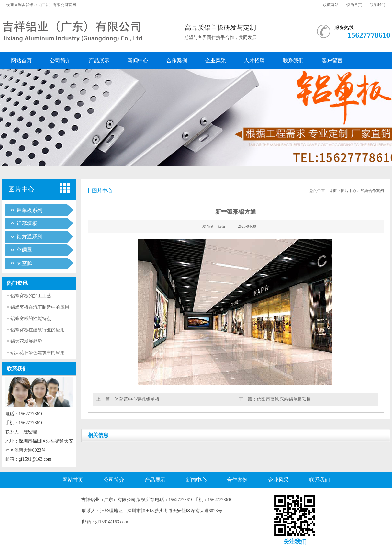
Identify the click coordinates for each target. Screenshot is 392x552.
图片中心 (349, 191)
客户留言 (332, 60)
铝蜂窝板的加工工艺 (31, 296)
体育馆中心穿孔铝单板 (137, 399)
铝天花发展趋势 (26, 341)
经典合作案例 (372, 191)
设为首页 (354, 5)
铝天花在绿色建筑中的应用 (38, 353)
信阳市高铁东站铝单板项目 (284, 399)
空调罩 (24, 250)
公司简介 (60, 60)
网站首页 (21, 60)
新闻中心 (138, 60)
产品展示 (99, 60)
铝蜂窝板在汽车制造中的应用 (40, 307)
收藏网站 (331, 5)
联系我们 (377, 5)
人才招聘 (254, 60)
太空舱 (24, 263)
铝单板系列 (29, 210)
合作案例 (177, 60)
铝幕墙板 (27, 223)
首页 (333, 191)
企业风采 (216, 60)
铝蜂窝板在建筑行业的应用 (38, 330)
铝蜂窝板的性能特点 (31, 319)
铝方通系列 (29, 237)
